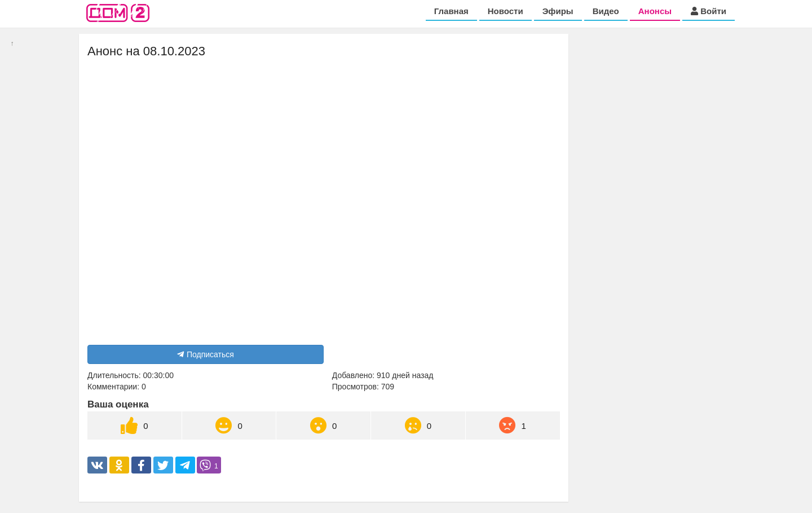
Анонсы (655, 11)
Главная (451, 11)
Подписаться (206, 354)
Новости (506, 11)
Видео (606, 11)
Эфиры (558, 11)
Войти (709, 11)
